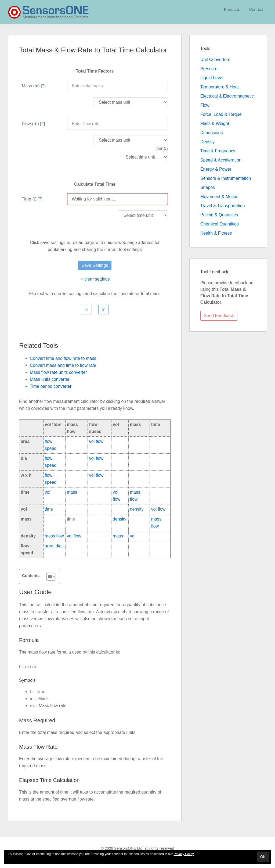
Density (207, 142)
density (137, 509)
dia (59, 546)
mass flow (54, 536)
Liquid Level (212, 78)
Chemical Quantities (220, 224)
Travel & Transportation (223, 206)
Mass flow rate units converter (58, 372)
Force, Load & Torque (221, 114)
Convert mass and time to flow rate (63, 365)
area (49, 546)
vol (48, 492)
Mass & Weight (215, 123)
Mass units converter (50, 379)
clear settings (97, 279)
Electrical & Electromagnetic (227, 96)
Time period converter (51, 386)
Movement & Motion (219, 197)
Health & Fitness (216, 233)
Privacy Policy (184, 854)
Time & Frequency (218, 151)
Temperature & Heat (220, 87)
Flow (205, 105)
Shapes (208, 187)
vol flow (96, 441)
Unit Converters (215, 60)
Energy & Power (216, 169)
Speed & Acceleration (221, 160)
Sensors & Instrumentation (226, 178)
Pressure (209, 69)
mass (72, 492)
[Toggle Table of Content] (48, 576)
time (49, 509)
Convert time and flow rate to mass (63, 358)
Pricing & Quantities (219, 215)
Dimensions (212, 133)
